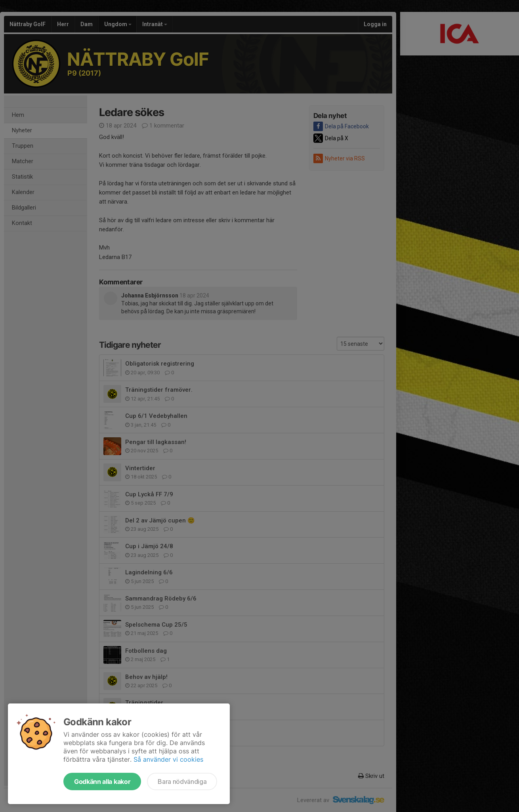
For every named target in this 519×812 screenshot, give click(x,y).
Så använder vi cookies (168, 759)
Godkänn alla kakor (102, 782)
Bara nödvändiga (182, 782)
